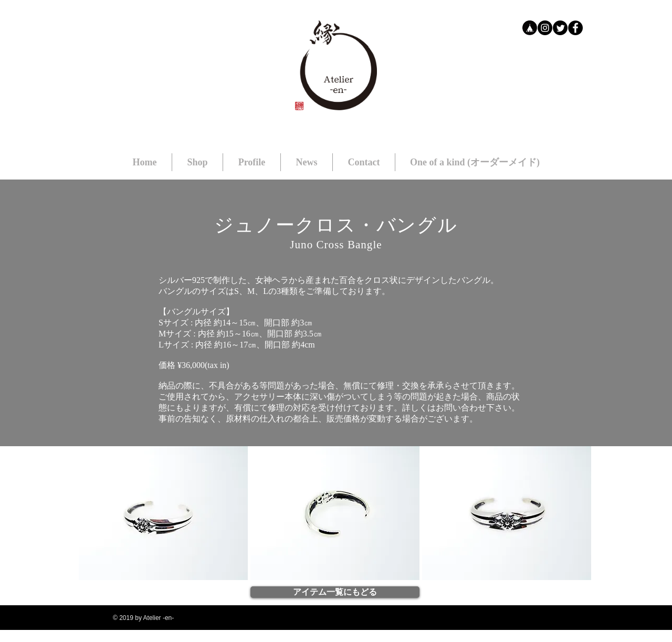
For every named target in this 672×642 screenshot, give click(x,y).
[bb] (530, 28)
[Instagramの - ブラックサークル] (545, 28)
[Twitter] (560, 28)
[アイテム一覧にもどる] (335, 592)
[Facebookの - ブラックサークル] (575, 28)
